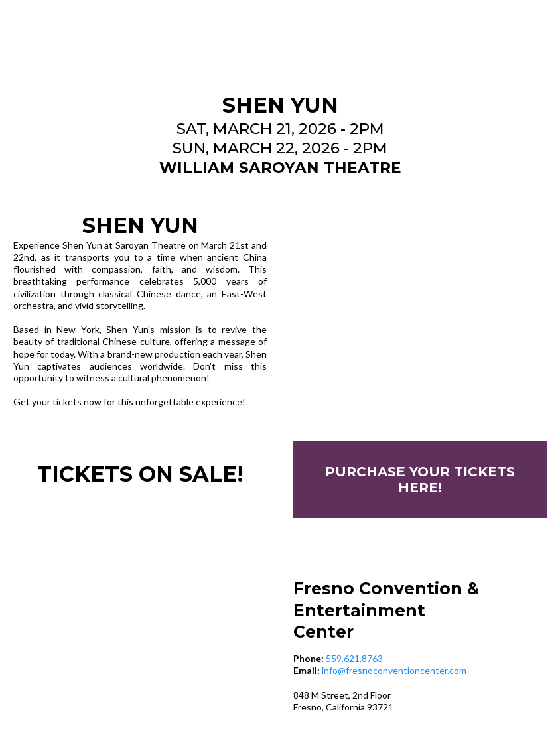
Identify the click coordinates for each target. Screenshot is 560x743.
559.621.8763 (354, 658)
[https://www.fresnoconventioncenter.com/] (280, 42)
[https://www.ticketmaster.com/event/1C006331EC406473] (420, 310)
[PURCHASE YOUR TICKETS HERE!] (420, 480)
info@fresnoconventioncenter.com (394, 670)
